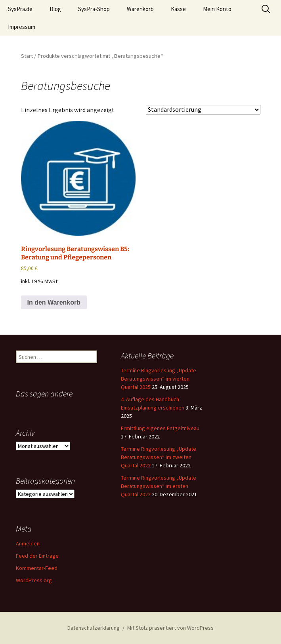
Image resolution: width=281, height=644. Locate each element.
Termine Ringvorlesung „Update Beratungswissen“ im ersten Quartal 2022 (159, 486)
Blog (55, 9)
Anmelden (28, 543)
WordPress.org (34, 580)
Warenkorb (140, 9)
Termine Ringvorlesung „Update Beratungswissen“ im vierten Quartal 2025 (159, 379)
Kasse (178, 9)
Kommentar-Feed (37, 568)
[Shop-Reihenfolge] (203, 110)
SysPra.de (20, 9)
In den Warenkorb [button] (54, 302)
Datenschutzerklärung (94, 628)
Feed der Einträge (37, 556)
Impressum (22, 27)
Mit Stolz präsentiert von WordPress (170, 628)
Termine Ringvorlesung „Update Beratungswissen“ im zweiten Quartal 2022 (159, 457)
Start (27, 56)
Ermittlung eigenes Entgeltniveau (160, 428)
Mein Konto (217, 9)
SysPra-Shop (94, 9)
